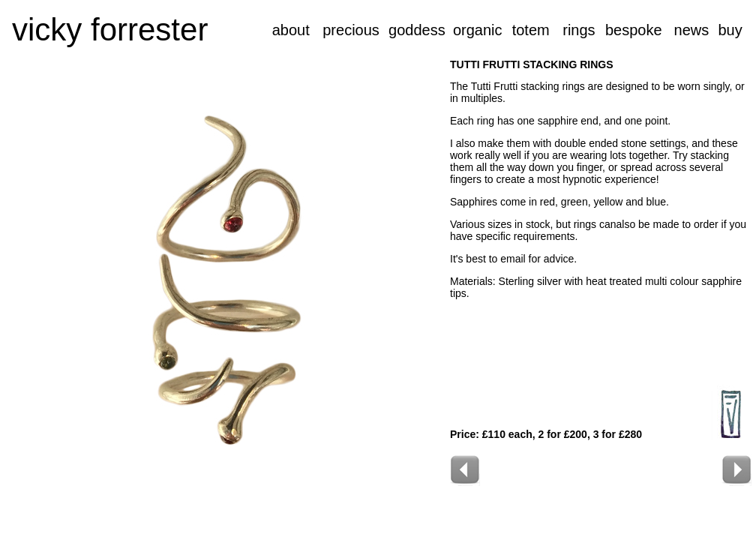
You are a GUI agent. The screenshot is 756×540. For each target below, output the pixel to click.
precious (351, 30)
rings (579, 30)
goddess (417, 30)
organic (478, 30)
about (291, 30)
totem (531, 30)
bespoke (634, 30)
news (692, 30)
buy (730, 30)
